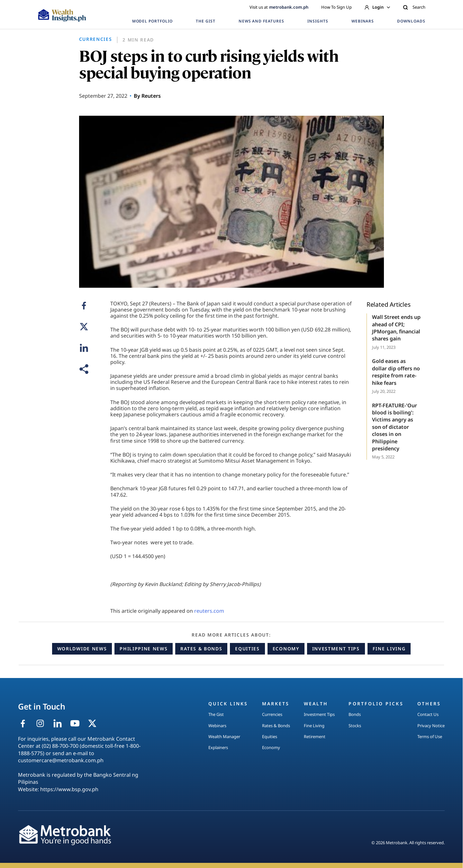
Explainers (218, 747)
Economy (286, 649)
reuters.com (209, 611)
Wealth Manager (224, 737)
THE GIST (206, 21)
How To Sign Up (336, 7)
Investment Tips (336, 649)
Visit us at (279, 7)
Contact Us (428, 714)
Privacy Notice (431, 726)
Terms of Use (430, 737)
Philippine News (144, 649)
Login (377, 7)
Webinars (217, 726)
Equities (247, 649)
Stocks (355, 726)
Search (414, 7)
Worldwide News (82, 649)
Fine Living (389, 649)
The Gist (216, 714)
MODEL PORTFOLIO (152, 21)
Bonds (355, 714)
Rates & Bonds (201, 649)
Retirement (315, 737)
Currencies (272, 714)
